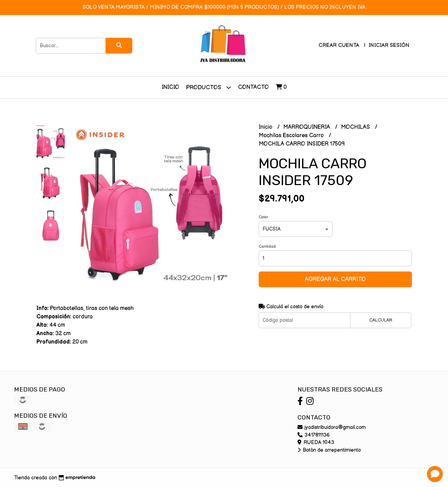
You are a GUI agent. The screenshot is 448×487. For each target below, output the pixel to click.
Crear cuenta (339, 45)
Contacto (253, 87)
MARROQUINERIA (307, 127)
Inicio (170, 87)
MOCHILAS (356, 127)
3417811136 (314, 435)
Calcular (381, 320)
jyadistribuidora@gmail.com (332, 427)
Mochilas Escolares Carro (292, 136)
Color (263, 217)
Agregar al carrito (335, 279)
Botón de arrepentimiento (329, 450)
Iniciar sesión (389, 45)
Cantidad (267, 246)
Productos (209, 87)
